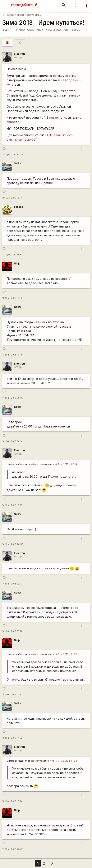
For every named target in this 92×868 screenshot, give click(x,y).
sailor (34, 464)
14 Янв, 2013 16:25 (12, 505)
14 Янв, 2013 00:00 (13, 398)
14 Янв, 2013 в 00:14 (66, 464)
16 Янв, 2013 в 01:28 (66, 654)
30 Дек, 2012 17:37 (12, 255)
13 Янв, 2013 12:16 (12, 298)
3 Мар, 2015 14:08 (67, 30)
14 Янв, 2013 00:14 (12, 441)
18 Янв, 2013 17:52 (12, 738)
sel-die (19, 207)
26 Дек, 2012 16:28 (13, 155)
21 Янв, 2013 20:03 (13, 849)
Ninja (17, 263)
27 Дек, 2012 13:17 (12, 198)
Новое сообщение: (30, 30)
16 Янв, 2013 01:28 (12, 631)
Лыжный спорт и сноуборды (22, 15)
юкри (49, 30)
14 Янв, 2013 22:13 (12, 584)
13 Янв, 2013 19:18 (12, 355)
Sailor (18, 163)
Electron (19, 54)
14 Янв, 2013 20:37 (13, 544)
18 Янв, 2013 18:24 (12, 801)
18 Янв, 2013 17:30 (12, 695)
